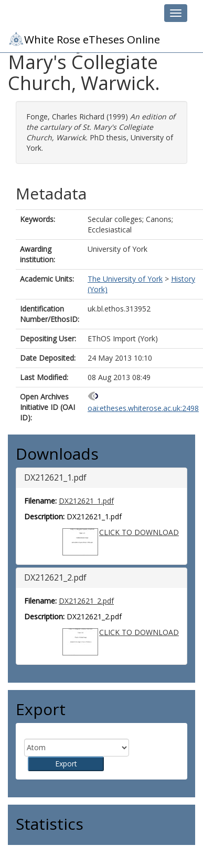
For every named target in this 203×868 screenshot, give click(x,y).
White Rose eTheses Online (84, 39)
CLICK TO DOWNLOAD (139, 532)
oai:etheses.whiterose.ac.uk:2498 (143, 408)
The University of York (125, 279)
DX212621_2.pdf (86, 601)
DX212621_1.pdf (86, 501)
